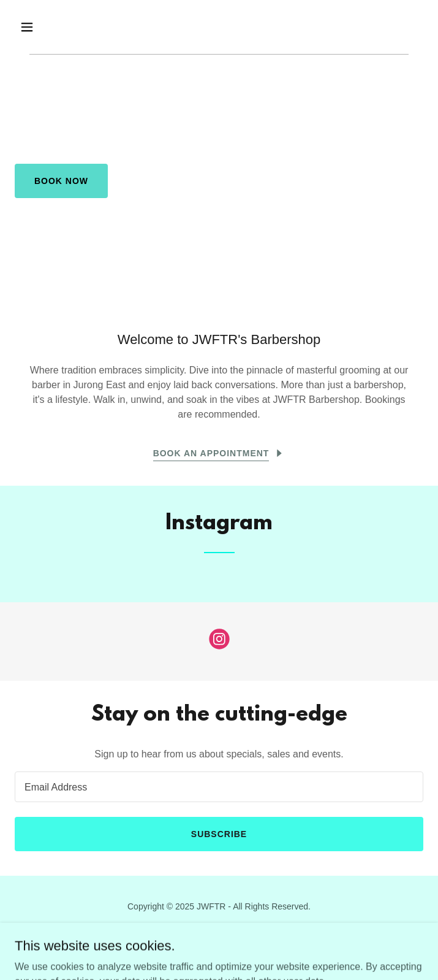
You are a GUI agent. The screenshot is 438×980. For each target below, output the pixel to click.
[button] (45, 27)
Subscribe (219, 834)
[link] (219, 641)
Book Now (61, 181)
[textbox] (219, 787)
